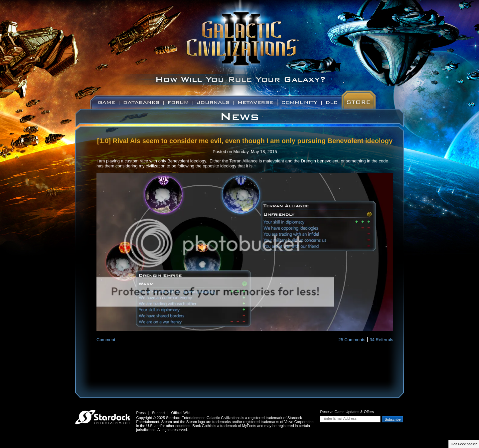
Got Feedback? (464, 444)
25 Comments (352, 340)
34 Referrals (381, 340)
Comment (106, 340)
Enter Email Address (340, 418)
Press (141, 413)
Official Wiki (181, 413)
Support (159, 413)
